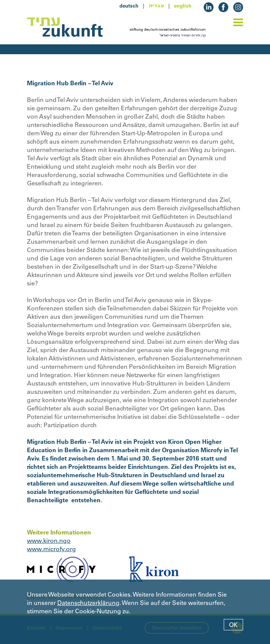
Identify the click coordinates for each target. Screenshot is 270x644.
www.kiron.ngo (49, 541)
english (183, 6)
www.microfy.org (51, 549)
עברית (156, 6)
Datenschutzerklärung (88, 603)
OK (233, 625)
